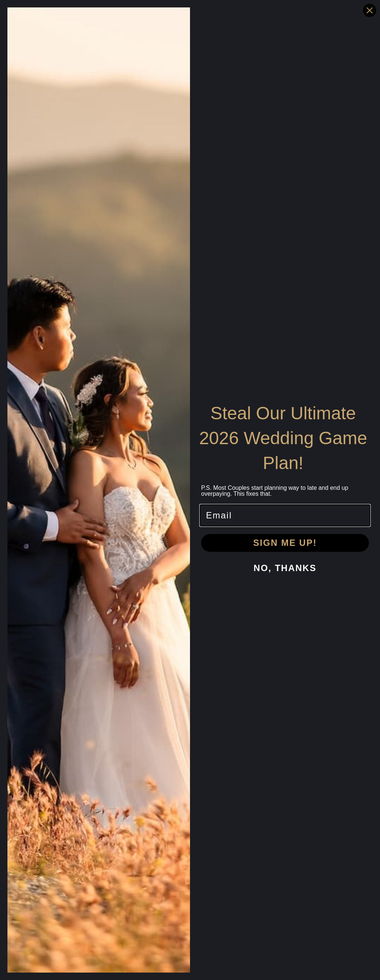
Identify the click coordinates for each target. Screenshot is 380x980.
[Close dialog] (370, 10)
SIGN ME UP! (285, 543)
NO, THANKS (285, 568)
